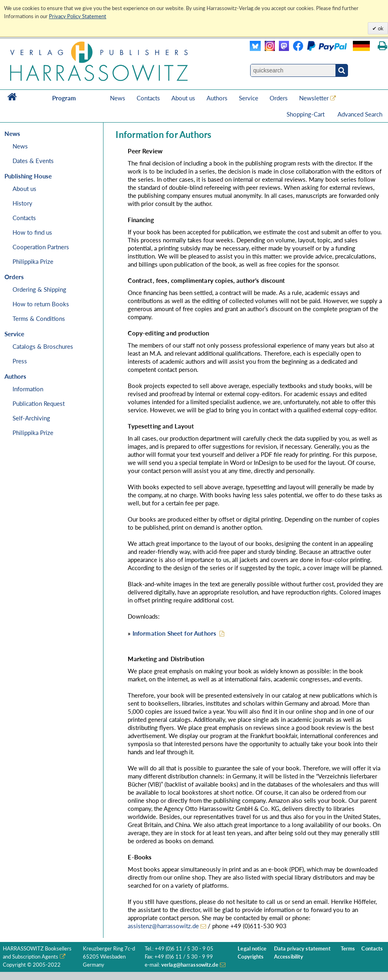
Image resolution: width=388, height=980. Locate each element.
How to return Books (41, 304)
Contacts (148, 98)
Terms (348, 949)
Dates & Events (33, 161)
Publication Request (39, 403)
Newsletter (314, 98)
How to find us (32, 232)
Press (20, 361)
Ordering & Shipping (39, 289)
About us (183, 98)
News (118, 98)
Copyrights (251, 957)
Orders (279, 98)
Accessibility (289, 957)
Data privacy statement (302, 949)
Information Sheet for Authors (174, 633)
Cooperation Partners (41, 247)
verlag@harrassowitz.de (190, 965)
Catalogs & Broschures (43, 346)
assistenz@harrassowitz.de (163, 926)
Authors (217, 98)
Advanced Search (360, 114)
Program (64, 98)
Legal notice (252, 949)
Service (249, 98)
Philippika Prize (33, 261)
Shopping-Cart (306, 114)
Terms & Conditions (39, 318)
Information (28, 389)
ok (380, 28)
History (22, 203)
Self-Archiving (31, 418)
